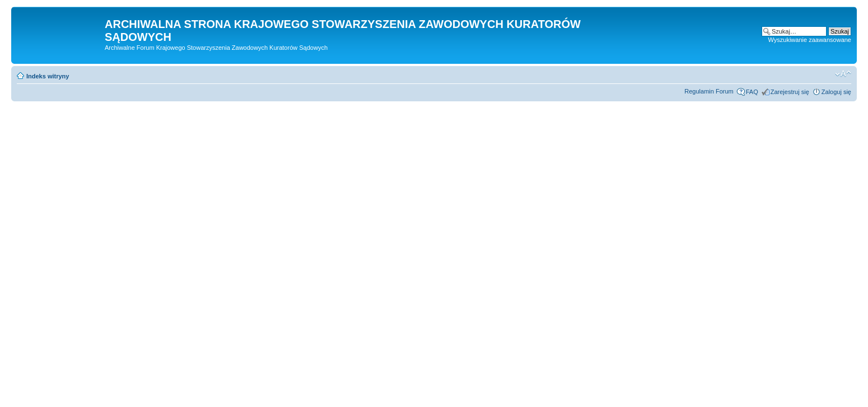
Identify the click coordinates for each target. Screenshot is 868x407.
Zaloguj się (836, 92)
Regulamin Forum (709, 91)
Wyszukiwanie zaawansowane (810, 40)
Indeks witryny (48, 76)
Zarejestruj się (790, 92)
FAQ (752, 92)
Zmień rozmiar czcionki (843, 74)
